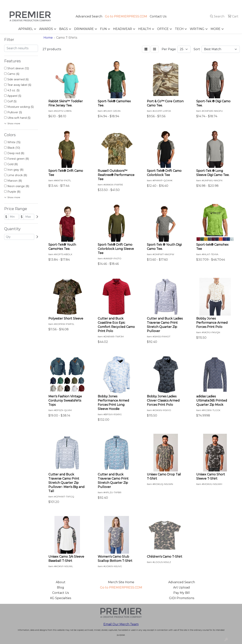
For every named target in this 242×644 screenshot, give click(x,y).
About (61, 582)
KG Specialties (61, 598)
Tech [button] (179, 29)
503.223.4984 (185, 4)
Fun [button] (103, 29)
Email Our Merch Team (121, 624)
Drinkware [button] (84, 29)
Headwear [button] (123, 29)
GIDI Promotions (182, 598)
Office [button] (163, 29)
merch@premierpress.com (218, 4)
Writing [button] (197, 29)
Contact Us (158, 16)
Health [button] (145, 29)
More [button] (216, 29)
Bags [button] (64, 29)
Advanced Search (89, 16)
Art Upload (181, 587)
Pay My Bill (182, 593)
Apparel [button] (26, 29)
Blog (60, 587)
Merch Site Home (121, 582)
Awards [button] (46, 29)
